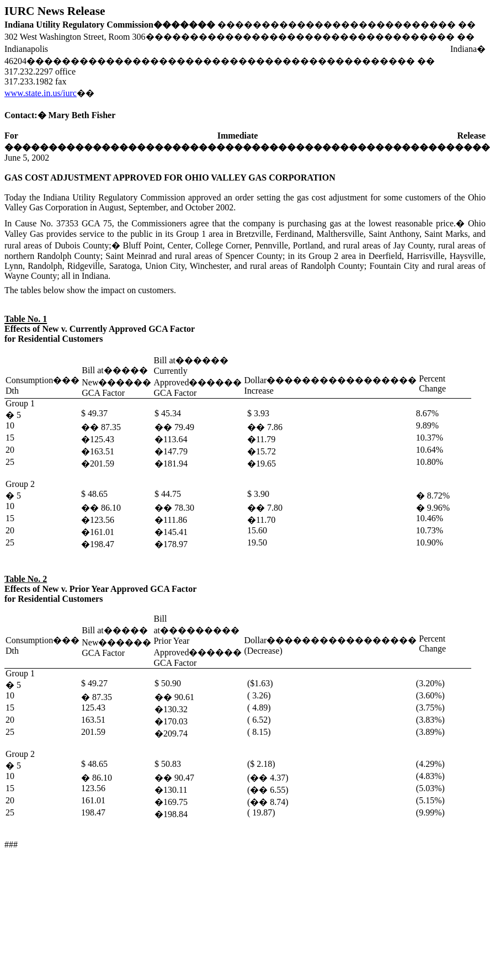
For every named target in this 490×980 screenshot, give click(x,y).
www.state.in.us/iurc (41, 93)
